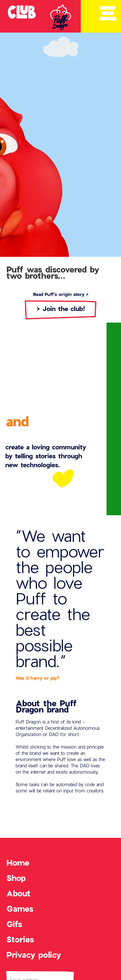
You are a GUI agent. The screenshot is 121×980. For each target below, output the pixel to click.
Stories (20, 939)
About (18, 893)
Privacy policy (34, 955)
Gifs (14, 924)
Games (20, 909)
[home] (20, 12)
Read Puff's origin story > (61, 294)
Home (18, 863)
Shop (16, 878)
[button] (108, 13)
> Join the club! (61, 309)
